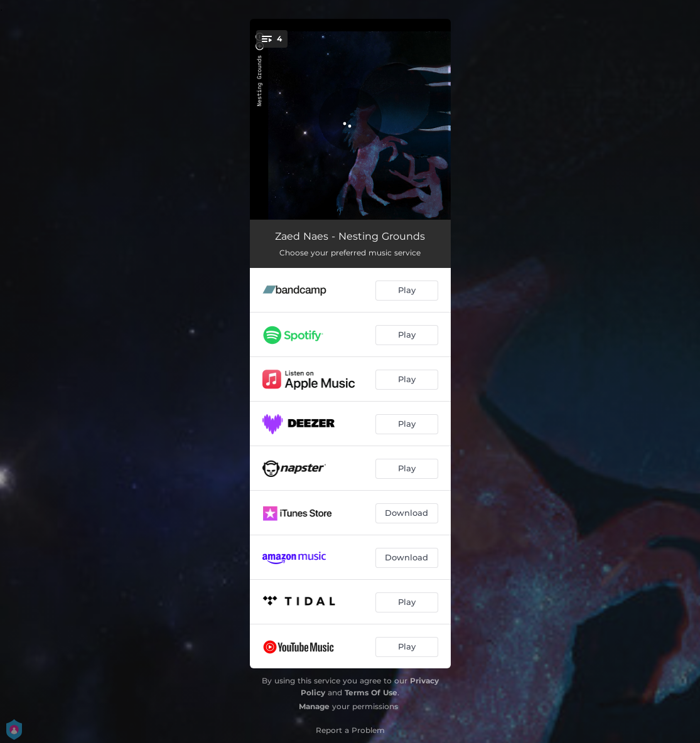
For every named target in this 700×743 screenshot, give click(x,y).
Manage (314, 706)
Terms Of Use (371, 692)
